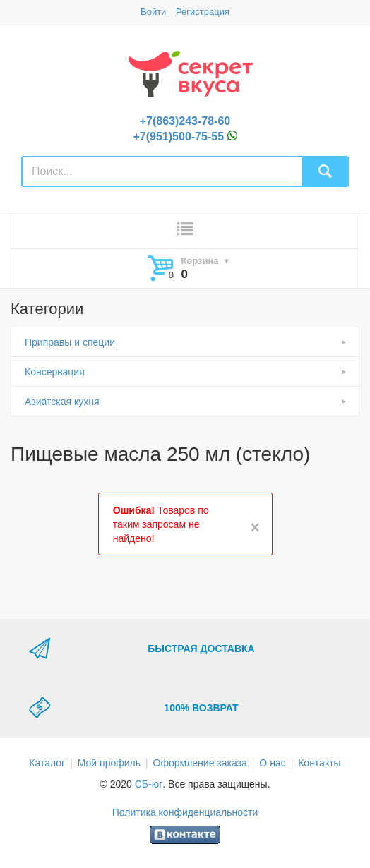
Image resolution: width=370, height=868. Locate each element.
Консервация (55, 372)
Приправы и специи (70, 342)
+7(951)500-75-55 (179, 137)
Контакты (319, 763)
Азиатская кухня (62, 402)
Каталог (47, 763)
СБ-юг (149, 784)
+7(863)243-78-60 (185, 121)
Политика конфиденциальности (185, 812)
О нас (272, 763)
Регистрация (203, 12)
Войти (153, 12)
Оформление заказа (200, 763)
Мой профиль (109, 763)
